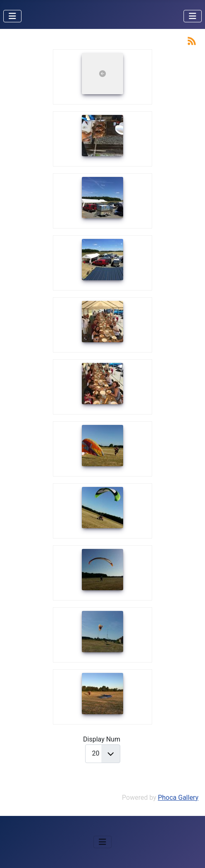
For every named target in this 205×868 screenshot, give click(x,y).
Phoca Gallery (178, 798)
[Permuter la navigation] (12, 16)
